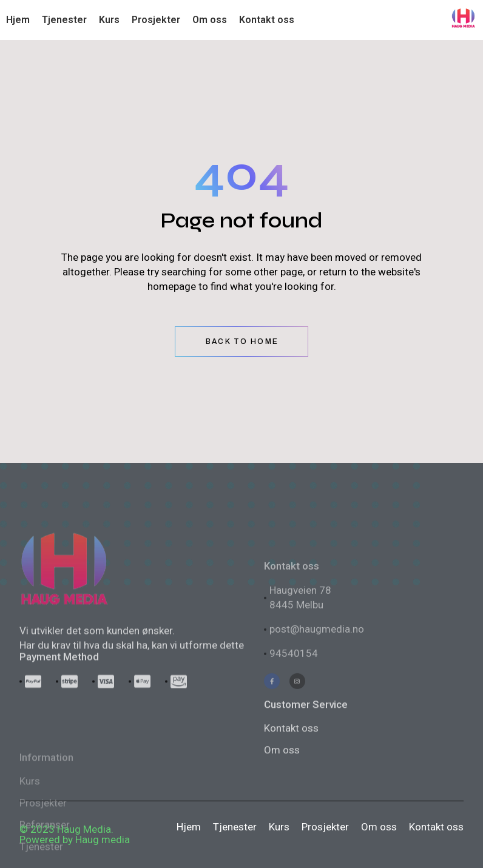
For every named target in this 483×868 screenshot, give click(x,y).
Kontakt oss (291, 781)
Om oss (379, 827)
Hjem (189, 827)
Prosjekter (325, 827)
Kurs (279, 827)
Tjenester (235, 827)
